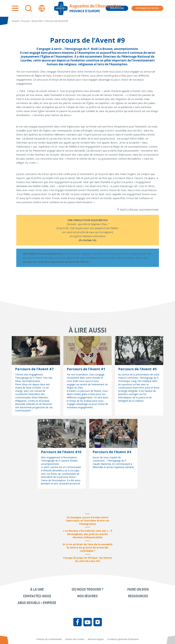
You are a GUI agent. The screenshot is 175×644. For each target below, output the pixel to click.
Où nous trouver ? (87, 589)
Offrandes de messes (147, 8)
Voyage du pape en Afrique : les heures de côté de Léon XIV (88, 559)
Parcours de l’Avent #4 (112, 452)
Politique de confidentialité (49, 639)
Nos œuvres (87, 596)
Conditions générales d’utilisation (123, 639)
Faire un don (138, 589)
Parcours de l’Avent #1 (86, 369)
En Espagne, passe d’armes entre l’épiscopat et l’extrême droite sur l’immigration (88, 521)
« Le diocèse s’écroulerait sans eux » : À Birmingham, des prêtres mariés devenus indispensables (87, 534)
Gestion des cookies (75, 639)
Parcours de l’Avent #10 (61, 452)
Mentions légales (96, 639)
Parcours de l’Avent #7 (34, 369)
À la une (37, 589)
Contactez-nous (37, 596)
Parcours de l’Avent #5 (137, 369)
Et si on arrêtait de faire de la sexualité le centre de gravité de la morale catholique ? (88, 547)
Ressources (138, 596)
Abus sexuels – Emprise (37, 603)
